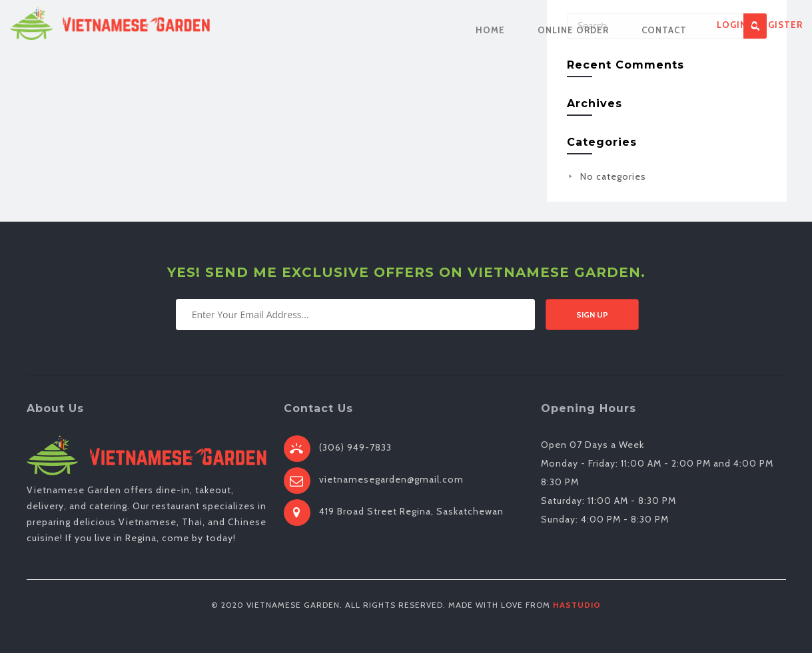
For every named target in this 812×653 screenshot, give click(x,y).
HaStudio (577, 605)
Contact (664, 30)
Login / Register (760, 25)
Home (490, 30)
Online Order (573, 30)
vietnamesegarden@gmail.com (391, 479)
